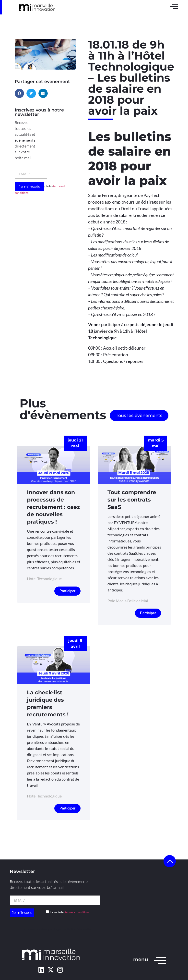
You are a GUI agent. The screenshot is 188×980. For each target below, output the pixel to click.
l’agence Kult (64, 929)
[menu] (160, 960)
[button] (19, 93)
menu (141, 959)
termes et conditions (77, 912)
